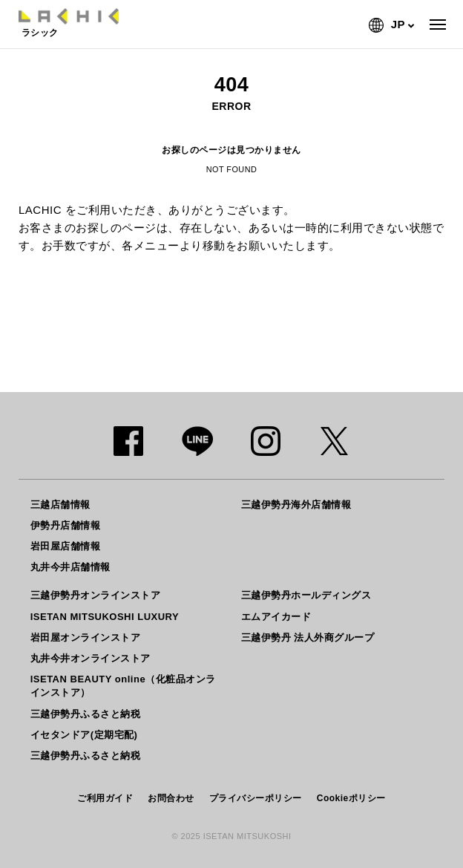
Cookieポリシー (351, 798)
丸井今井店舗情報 (70, 567)
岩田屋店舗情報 (66, 546)
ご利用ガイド (105, 798)
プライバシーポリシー (256, 798)
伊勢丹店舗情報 (66, 525)
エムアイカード (276, 617)
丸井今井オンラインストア (91, 658)
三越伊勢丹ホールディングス (306, 595)
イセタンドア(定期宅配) (84, 735)
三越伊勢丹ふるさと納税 (86, 714)
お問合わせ (171, 798)
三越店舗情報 (60, 505)
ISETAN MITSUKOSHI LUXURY (105, 617)
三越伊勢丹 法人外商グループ (308, 637)
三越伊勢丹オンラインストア (96, 595)
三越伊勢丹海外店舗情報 (296, 505)
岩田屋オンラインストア (86, 637)
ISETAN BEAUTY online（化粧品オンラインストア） (123, 686)
